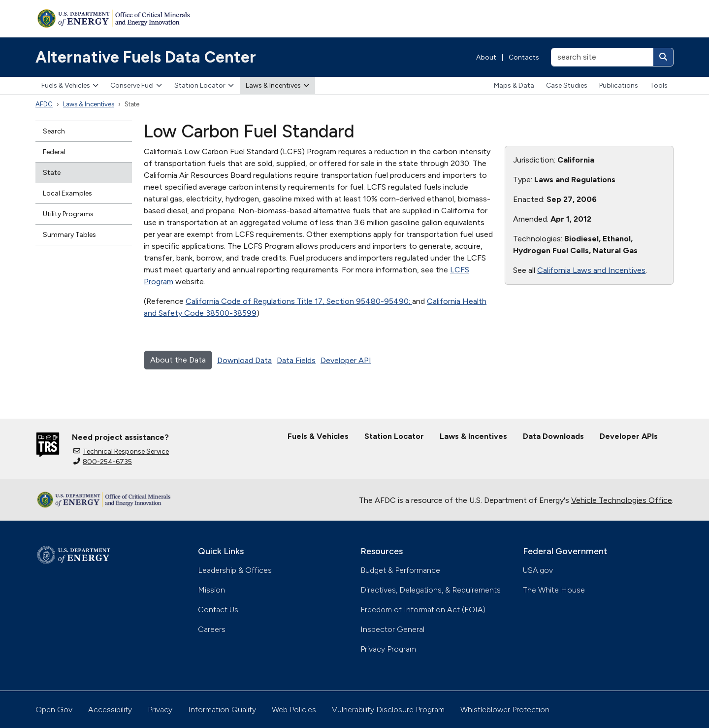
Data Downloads (553, 436)
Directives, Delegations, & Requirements (431, 590)
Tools (659, 85)
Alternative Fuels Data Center (146, 57)
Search (54, 131)
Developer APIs (629, 436)
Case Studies (567, 85)
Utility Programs (68, 214)
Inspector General (392, 629)
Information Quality (222, 710)
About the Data (178, 360)
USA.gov (538, 570)
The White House (554, 590)
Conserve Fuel (136, 85)
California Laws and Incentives (591, 270)
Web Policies (294, 710)
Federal (54, 152)
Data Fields (296, 360)
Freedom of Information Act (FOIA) (423, 610)
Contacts (524, 57)
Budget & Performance (400, 570)
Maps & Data (514, 85)
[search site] (602, 57)
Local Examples (67, 193)
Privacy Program (388, 649)
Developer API (346, 360)
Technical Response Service (121, 451)
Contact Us (218, 610)
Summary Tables (69, 235)
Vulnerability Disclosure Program (388, 710)
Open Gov (54, 710)
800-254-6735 (103, 462)
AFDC (44, 104)
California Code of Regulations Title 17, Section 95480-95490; (299, 301)
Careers (212, 629)
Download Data (244, 360)
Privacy (160, 710)
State (52, 173)
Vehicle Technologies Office (622, 500)
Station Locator (204, 85)
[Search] (663, 57)
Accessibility (110, 710)
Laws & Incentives (277, 85)
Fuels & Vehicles (70, 85)
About (486, 57)
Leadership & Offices (235, 570)
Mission (211, 590)
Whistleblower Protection (505, 710)
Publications (619, 85)
